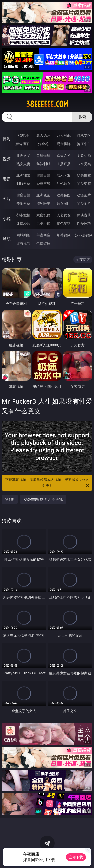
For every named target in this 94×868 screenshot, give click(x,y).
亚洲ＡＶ (23, 155)
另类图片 (84, 204)
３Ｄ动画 (84, 155)
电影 (7, 179)
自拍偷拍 (43, 155)
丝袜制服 (43, 164)
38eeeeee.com (47, 104)
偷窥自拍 (23, 195)
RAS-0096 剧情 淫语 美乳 (43, 499)
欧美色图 (64, 195)
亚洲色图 (43, 195)
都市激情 (23, 215)
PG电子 (23, 135)
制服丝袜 (23, 184)
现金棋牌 (64, 144)
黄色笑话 (64, 224)
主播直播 (64, 164)
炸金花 (43, 144)
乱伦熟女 (64, 184)
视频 (7, 159)
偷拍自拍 (43, 175)
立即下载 (76, 857)
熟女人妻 (23, 164)
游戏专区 (84, 135)
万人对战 (64, 135)
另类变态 (84, 184)
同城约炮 (23, 235)
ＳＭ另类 (84, 164)
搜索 (82, 117)
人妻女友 (64, 215)
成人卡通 (64, 175)
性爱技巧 (84, 224)
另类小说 (43, 224)
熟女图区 (64, 204)
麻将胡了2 (23, 144)
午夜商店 (43, 235)
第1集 (10, 499)
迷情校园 (23, 224)
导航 (7, 239)
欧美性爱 (84, 175)
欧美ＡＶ (64, 155)
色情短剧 (43, 244)
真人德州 (43, 135)
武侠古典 (84, 215)
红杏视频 (23, 244)
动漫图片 (84, 195)
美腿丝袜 (23, 204)
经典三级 (43, 184)
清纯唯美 (43, 204)
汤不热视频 (84, 235)
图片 (7, 199)
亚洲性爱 (23, 175)
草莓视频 (64, 235)
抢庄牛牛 (84, 144)
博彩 (7, 139)
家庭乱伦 (43, 215)
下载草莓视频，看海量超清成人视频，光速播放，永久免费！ (48, 483)
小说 (7, 219)
